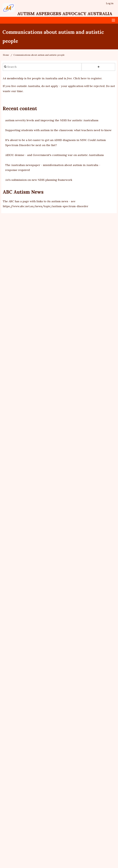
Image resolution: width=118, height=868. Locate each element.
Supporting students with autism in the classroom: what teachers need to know (58, 130)
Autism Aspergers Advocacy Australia (66, 14)
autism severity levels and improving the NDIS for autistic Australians (52, 120)
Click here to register (88, 78)
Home (6, 55)
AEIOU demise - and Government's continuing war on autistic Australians (55, 155)
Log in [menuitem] (110, 3)
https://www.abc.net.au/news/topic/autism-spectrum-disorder (46, 206)
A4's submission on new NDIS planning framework (39, 180)
